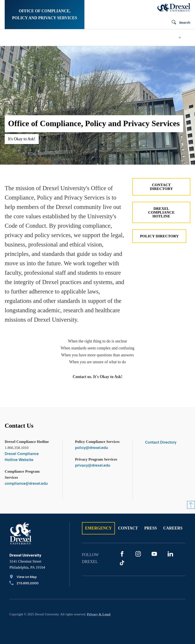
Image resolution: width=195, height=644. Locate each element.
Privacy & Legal (99, 614)
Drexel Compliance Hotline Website (22, 457)
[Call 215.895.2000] (24, 584)
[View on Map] (24, 577)
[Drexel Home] (174, 7)
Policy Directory (159, 236)
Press (151, 528)
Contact (128, 528)
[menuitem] (22, 37)
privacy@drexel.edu (93, 465)
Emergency (98, 528)
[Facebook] (122, 554)
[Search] (179, 23)
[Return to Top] (191, 505)
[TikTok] (122, 563)
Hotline (114, 38)
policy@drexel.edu (91, 448)
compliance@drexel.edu (26, 484)
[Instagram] (138, 554)
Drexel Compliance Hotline (161, 212)
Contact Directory (161, 187)
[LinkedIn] (170, 554)
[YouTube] (154, 554)
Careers (173, 528)
